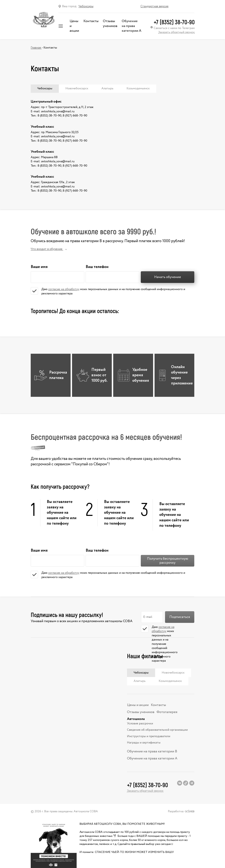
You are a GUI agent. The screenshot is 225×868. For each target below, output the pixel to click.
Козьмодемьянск (138, 89)
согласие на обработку (64, 289)
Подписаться (180, 617)
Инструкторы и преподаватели (149, 736)
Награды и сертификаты (144, 743)
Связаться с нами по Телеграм (173, 28)
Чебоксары (45, 89)
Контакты (91, 21)
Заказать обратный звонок (176, 32)
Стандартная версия (154, 6)
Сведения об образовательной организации (157, 730)
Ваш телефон (97, 266)
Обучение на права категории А (132, 26)
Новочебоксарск (77, 89)
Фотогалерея (167, 712)
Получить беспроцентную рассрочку (168, 561)
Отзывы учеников (110, 24)
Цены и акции (138, 705)
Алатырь (107, 89)
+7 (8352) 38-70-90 (174, 22)
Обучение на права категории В (152, 751)
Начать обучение (168, 277)
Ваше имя (39, 266)
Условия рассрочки (140, 724)
